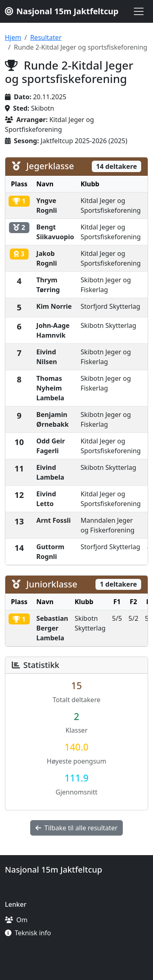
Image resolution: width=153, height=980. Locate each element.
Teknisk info (28, 933)
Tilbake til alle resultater (76, 828)
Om (16, 920)
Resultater (46, 37)
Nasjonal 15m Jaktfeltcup (62, 11)
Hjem (13, 37)
